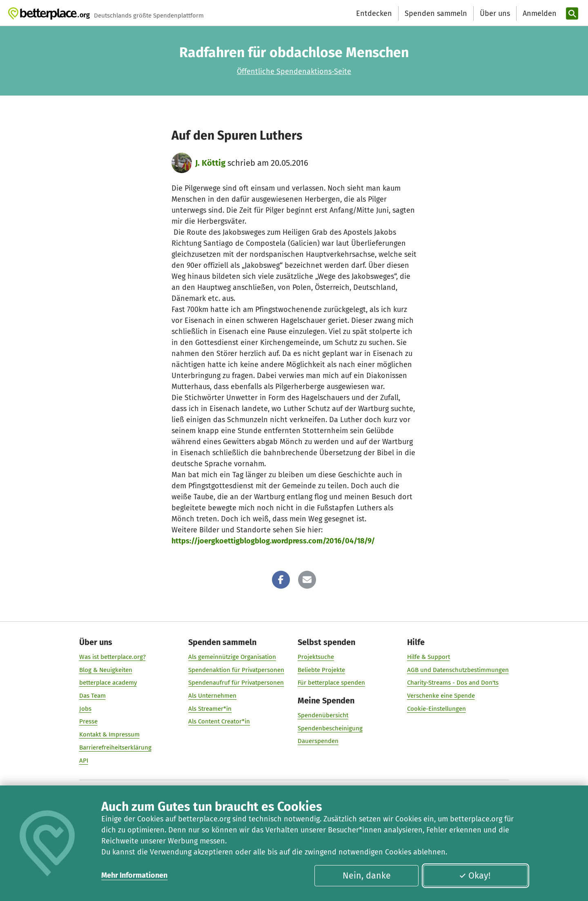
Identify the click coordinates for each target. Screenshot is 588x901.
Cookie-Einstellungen (437, 709)
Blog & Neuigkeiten (106, 670)
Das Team (92, 696)
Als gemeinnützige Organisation (232, 657)
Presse (88, 721)
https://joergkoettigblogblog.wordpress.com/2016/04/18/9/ (273, 541)
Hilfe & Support (429, 657)
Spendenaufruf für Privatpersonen (236, 683)
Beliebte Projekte (321, 670)
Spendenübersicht (323, 715)
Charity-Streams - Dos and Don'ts (453, 683)
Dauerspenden (318, 741)
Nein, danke (367, 876)
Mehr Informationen (134, 875)
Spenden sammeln (436, 13)
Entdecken (374, 13)
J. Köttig (210, 163)
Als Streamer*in (210, 709)
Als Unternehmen (212, 696)
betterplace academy (108, 683)
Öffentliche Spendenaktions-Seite (294, 71)
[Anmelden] (539, 14)
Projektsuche (316, 657)
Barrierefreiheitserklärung (115, 747)
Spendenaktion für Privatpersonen (236, 670)
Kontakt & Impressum (109, 734)
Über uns (495, 13)
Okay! (475, 876)
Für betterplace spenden (331, 683)
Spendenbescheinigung (330, 728)
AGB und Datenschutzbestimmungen (458, 670)
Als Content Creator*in (219, 721)
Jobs (85, 709)
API (84, 761)
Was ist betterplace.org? (112, 657)
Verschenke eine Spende (441, 696)
